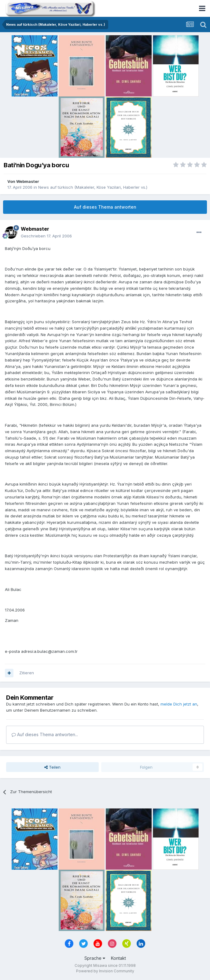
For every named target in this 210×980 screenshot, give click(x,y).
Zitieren (27, 673)
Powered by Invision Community (105, 971)
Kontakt (118, 958)
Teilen (52, 767)
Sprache (95, 958)
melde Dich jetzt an (179, 704)
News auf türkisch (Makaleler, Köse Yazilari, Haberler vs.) (93, 187)
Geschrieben (46, 236)
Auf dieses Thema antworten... (45, 734)
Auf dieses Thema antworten (105, 207)
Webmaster (28, 181)
